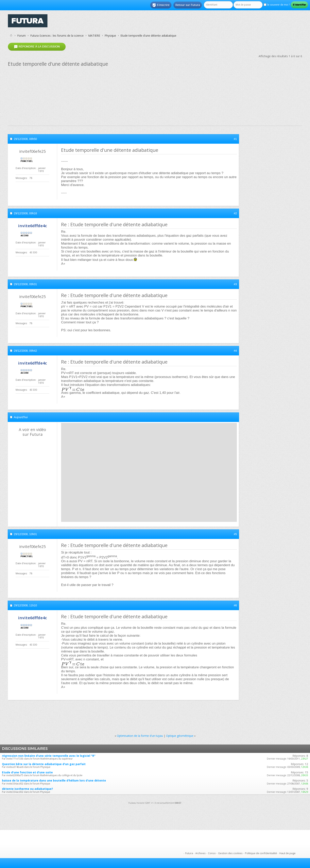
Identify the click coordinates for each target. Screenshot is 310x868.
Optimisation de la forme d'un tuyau (140, 736)
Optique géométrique (180, 736)
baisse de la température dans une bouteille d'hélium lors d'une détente (54, 780)
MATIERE (94, 36)
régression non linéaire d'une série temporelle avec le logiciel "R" (49, 756)
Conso (212, 853)
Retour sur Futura (188, 5)
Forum (21, 36)
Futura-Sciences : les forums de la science (57, 36)
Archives (200, 853)
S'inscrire (161, 5)
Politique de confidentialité (261, 853)
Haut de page (287, 853)
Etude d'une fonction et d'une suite (27, 772)
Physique (110, 36)
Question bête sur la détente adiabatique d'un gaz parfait (44, 764)
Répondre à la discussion (37, 47)
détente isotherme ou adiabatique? (27, 789)
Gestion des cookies (230, 853)
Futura (189, 853)
